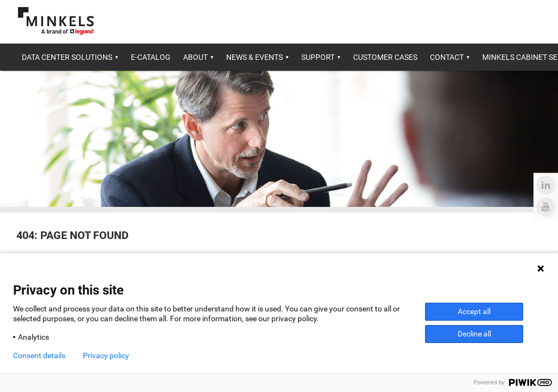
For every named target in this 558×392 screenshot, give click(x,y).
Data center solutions (67, 57)
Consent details (39, 356)
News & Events (254, 57)
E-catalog (151, 57)
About (195, 57)
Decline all (474, 334)
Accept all (474, 311)
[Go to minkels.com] (56, 21)
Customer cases (385, 57)
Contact (447, 57)
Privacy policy (106, 356)
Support (318, 57)
